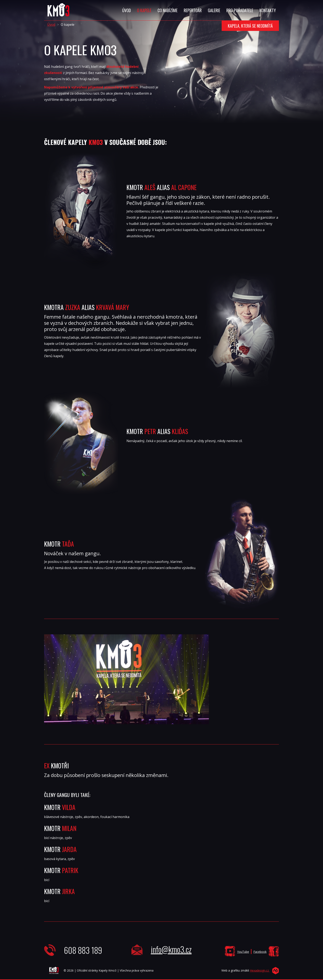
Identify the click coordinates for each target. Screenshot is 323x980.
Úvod (126, 10)
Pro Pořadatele (240, 10)
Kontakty (268, 10)
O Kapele (144, 10)
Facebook (260, 952)
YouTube (243, 952)
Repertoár (193, 10)
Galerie (214, 10)
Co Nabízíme (168, 10)
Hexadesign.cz (260, 970)
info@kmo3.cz (171, 949)
